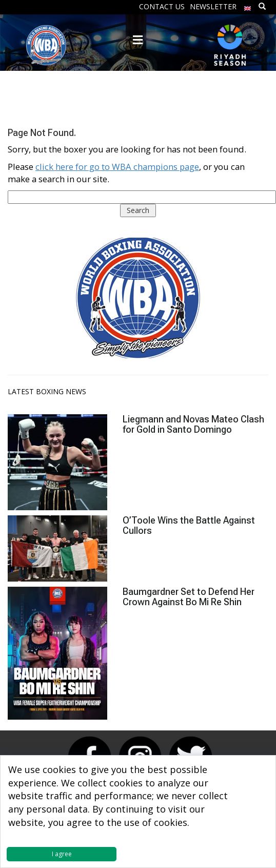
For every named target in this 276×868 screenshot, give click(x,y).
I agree (62, 854)
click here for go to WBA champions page (117, 167)
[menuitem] (248, 6)
